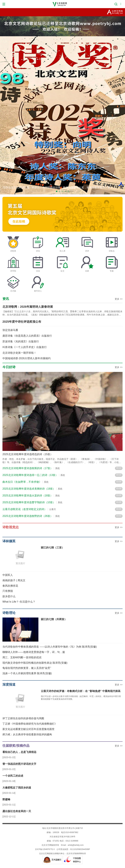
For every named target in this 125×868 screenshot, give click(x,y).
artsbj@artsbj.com (76, 845)
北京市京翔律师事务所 (76, 854)
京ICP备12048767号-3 (45, 849)
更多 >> (119, 299)
